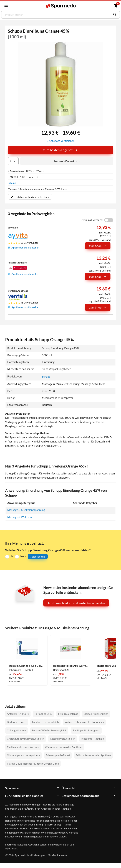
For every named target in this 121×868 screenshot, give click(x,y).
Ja (12, 556)
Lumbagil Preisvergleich (45, 722)
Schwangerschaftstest (58, 755)
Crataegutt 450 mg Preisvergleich (26, 739)
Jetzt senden (38, 557)
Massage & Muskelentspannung (26, 510)
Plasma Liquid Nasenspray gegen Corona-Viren (33, 764)
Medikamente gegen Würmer (23, 747)
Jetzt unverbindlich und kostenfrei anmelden (76, 603)
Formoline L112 (43, 714)
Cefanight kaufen (16, 730)
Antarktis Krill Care (18, 714)
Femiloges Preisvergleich (86, 730)
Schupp (12, 183)
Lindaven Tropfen (17, 722)
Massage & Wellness (20, 517)
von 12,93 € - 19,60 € (26, 171)
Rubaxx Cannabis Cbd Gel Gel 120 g (27, 666)
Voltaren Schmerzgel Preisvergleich (84, 722)
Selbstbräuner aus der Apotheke (94, 755)
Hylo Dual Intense (68, 714)
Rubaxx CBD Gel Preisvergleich (49, 730)
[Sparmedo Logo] (61, 6)
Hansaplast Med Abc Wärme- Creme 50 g (71, 666)
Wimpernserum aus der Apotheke (64, 747)
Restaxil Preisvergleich (63, 739)
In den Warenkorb (67, 161)
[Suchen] (114, 15)
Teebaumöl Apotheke (93, 739)
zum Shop (98, 246)
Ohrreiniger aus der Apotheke (23, 755)
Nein (23, 556)
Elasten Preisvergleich (96, 714)
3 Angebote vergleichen (60, 141)
